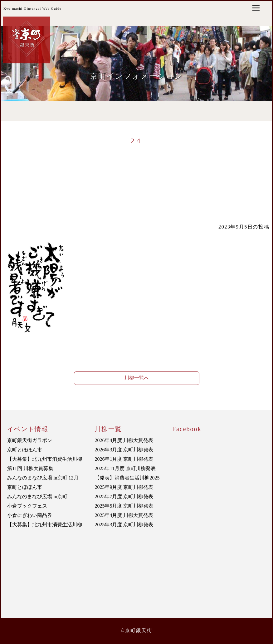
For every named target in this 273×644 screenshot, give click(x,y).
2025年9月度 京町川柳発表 (124, 487)
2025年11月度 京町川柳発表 (125, 468)
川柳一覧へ (137, 378)
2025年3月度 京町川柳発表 (124, 525)
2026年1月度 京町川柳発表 (124, 459)
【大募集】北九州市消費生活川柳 (45, 459)
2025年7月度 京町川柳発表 (124, 497)
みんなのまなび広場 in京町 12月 (43, 478)
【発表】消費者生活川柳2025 (127, 478)
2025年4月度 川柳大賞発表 (124, 515)
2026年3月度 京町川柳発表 (124, 450)
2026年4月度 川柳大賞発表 (124, 440)
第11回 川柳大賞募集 (30, 468)
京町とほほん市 (25, 450)
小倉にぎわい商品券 (30, 515)
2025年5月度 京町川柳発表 (124, 506)
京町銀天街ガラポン (30, 440)
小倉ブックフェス (27, 506)
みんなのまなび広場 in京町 (37, 497)
